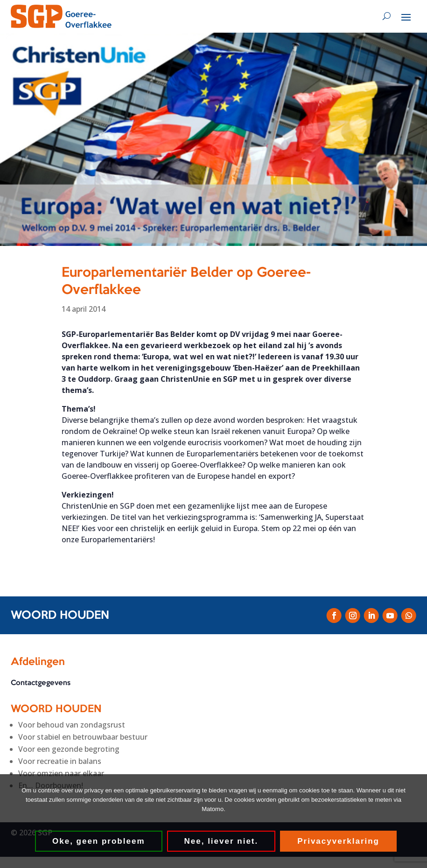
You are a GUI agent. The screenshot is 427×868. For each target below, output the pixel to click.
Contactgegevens (41, 684)
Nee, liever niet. (221, 841)
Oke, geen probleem (99, 841)
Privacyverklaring (338, 841)
